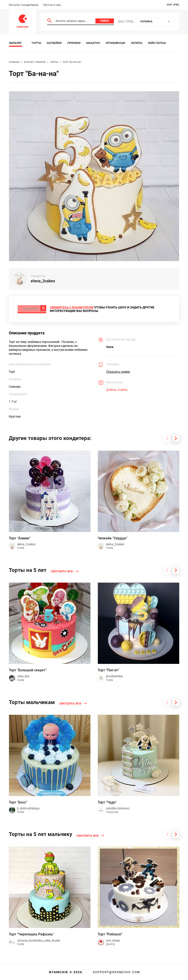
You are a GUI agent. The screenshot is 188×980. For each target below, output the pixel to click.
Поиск (105, 21)
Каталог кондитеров (24, 5)
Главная (14, 62)
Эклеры (137, 43)
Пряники (74, 43)
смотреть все (62, 570)
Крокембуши (115, 43)
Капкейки (54, 43)
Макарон (93, 43)
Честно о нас (52, 5)
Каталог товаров (35, 62)
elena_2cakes (43, 281)
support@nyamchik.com (116, 971)
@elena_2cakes (117, 389)
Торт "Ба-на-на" (72, 62)
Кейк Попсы (157, 43)
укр (169, 5)
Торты (36, 43)
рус (177, 5)
